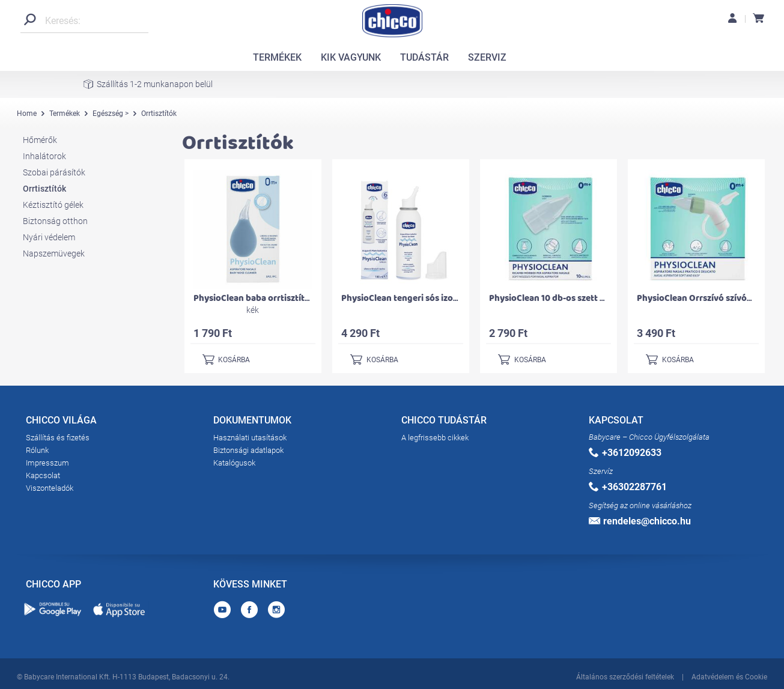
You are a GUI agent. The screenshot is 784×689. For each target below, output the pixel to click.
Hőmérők (40, 140)
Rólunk (37, 450)
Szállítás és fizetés (58, 438)
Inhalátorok (44, 156)
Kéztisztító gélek (53, 205)
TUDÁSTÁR (424, 57)
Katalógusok (234, 463)
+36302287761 (628, 487)
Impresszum (47, 463)
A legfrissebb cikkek (435, 438)
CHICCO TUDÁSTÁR (444, 422)
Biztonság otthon (55, 221)
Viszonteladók (50, 488)
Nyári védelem (49, 237)
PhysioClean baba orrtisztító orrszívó (269, 298)
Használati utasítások (250, 438)
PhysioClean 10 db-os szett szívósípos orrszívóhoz (591, 298)
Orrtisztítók (44, 189)
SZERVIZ (487, 57)
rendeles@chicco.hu (640, 521)
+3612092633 (625, 453)
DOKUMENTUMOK (252, 422)
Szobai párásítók (54, 172)
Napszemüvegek (54, 253)
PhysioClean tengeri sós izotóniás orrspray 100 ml (443, 298)
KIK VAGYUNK (351, 57)
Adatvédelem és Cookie (729, 676)
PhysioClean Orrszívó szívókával (703, 298)
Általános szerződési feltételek (625, 676)
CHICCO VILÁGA (61, 422)
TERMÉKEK (277, 57)
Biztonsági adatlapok (248, 450)
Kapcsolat (43, 475)
